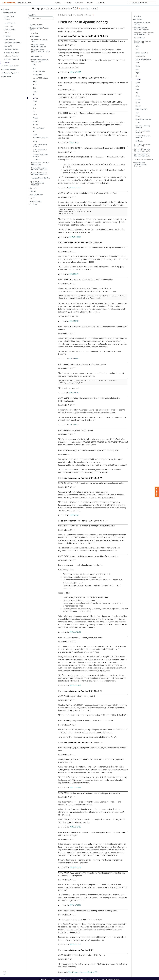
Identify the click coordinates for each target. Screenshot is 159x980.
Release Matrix (37, 56)
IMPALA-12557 (75, 903)
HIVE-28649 (74, 273)
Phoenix (35, 121)
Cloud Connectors (39, 71)
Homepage (38, 8)
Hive (34, 88)
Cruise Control (38, 75)
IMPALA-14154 (75, 187)
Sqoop (35, 141)
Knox (34, 108)
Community (101, 3)
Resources (79, 3)
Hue (34, 95)
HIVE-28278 (74, 320)
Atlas (35, 65)
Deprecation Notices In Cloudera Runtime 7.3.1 (39, 174)
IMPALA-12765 (75, 631)
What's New (35, 36)
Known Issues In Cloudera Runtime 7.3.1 (40, 164)
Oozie (35, 115)
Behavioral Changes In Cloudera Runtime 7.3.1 (39, 169)
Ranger (35, 125)
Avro (34, 68)
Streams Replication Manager (40, 150)
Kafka (35, 101)
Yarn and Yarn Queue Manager (40, 155)
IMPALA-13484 (75, 786)
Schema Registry (39, 128)
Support (90, 3)
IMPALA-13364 (75, 865)
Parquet (35, 118)
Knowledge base (82, 978)
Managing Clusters (37, 195)
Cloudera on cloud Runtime (59, 8)
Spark (35, 135)
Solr (34, 131)
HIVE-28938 (74, 392)
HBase (35, 85)
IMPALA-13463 (75, 825)
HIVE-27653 (74, 142)
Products (57, 3)
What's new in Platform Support (39, 41)
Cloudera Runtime (36, 25)
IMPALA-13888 (75, 236)
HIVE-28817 (74, 424)
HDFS (35, 81)
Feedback (157, 492)
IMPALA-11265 (75, 943)
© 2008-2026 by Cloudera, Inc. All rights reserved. (105, 978)
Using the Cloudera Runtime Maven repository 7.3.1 (41, 51)
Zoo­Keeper (37, 160)
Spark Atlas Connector (41, 138)
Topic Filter (32, 15)
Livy (34, 111)
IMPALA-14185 (75, 72)
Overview (35, 33)
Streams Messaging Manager (40, 145)
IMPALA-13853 (75, 684)
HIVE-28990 (74, 514)
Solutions (68, 3)
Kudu (34, 105)
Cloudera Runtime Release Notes (39, 29)
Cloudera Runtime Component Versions (39, 46)
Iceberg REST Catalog (40, 78)
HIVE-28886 (74, 358)
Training (71, 978)
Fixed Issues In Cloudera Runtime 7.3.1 (40, 61)
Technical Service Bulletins (41, 178)
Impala (35, 91)
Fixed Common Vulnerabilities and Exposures (38, 183)
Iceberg (35, 98)
